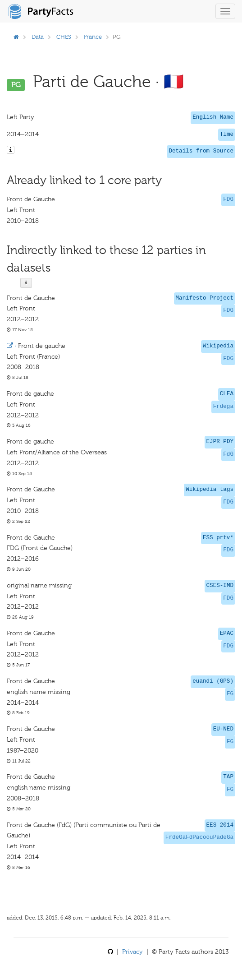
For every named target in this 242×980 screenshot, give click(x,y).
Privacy (132, 952)
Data (38, 37)
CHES (64, 37)
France (93, 37)
